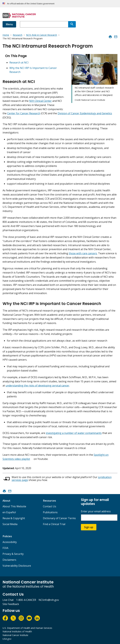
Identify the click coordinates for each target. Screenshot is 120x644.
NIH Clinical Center (40, 101)
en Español (9, 512)
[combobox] (44, 24)
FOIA (5, 548)
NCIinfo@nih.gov (49, 600)
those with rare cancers (83, 253)
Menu (9, 24)
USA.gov (7, 639)
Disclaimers (9, 560)
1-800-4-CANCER (26, 600)
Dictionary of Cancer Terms (59, 518)
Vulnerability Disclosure (17, 566)
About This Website (14, 506)
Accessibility (10, 542)
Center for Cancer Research (24, 113)
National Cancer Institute (15, 635)
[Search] (72, 24)
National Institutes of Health (17, 631)
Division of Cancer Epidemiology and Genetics (85, 113)
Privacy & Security (13, 554)
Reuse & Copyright (14, 518)
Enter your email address (96, 511)
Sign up (89, 527)
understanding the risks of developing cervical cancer (37, 386)
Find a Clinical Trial (54, 524)
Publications (50, 512)
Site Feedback (11, 604)
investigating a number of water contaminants (74, 433)
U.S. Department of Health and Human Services (27, 628)
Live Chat (8, 600)
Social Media (10, 524)
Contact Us (50, 506)
